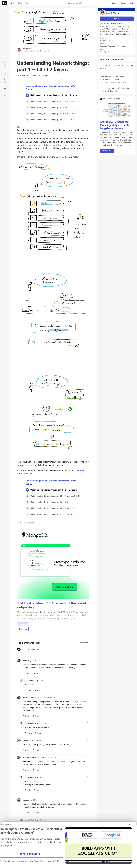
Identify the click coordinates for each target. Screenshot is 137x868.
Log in (114, 3)
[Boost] (5, 88)
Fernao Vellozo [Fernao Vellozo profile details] (29, 698)
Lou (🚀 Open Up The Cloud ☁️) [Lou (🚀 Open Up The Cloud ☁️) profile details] (35, 757)
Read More (23, 629)
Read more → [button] (107, 151)
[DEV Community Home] (4, 3)
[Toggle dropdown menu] (88, 523)
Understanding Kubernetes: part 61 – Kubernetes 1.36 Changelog (117, 80)
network (22, 75)
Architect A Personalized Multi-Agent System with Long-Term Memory (114, 125)
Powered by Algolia (74, 3)
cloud (46, 75)
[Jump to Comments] (5, 72)
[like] (26, 673)
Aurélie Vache (28, 49)
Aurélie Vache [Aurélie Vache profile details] (31, 681)
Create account (127, 3)
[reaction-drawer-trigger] (5, 63)
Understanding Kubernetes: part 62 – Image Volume (117, 68)
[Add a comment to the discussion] (56, 651)
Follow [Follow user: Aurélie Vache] (117, 19)
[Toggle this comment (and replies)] (19, 665)
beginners (37, 75)
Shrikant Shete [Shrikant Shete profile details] (29, 740)
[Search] (11, 3)
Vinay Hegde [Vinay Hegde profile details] (28, 661)
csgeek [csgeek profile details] (26, 800)
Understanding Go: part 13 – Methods (117, 90)
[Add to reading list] (5, 80)
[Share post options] (5, 96)
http (29, 75)
